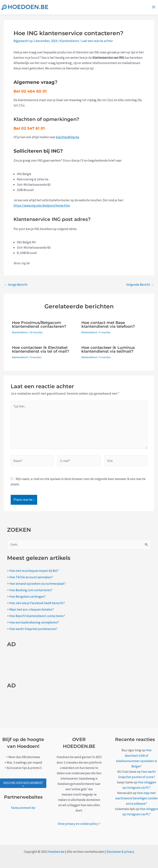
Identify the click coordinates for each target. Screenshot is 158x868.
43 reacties (36, 332)
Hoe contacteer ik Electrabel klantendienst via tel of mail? (41, 349)
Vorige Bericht (16, 285)
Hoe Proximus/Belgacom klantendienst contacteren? (39, 325)
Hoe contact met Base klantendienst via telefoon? (108, 325)
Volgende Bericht (140, 285)
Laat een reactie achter (97, 41)
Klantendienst (69, 41)
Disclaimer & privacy (120, 852)
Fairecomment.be (23, 808)
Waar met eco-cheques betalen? (32, 609)
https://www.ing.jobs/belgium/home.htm (42, 205)
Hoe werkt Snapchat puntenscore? (33, 629)
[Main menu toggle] (154, 7)
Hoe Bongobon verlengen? (28, 597)
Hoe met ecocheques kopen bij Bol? (34, 571)
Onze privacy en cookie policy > (79, 824)
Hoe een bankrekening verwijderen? (34, 622)
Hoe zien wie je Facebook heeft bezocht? (37, 603)
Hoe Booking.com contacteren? (31, 590)
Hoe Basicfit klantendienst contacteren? (37, 616)
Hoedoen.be (56, 852)
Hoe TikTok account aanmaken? (31, 577)
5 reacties (105, 332)
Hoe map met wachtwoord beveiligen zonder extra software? (137, 798)
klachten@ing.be (67, 137)
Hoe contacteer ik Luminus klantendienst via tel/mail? (108, 349)
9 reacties (36, 357)
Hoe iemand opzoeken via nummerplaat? (38, 584)
